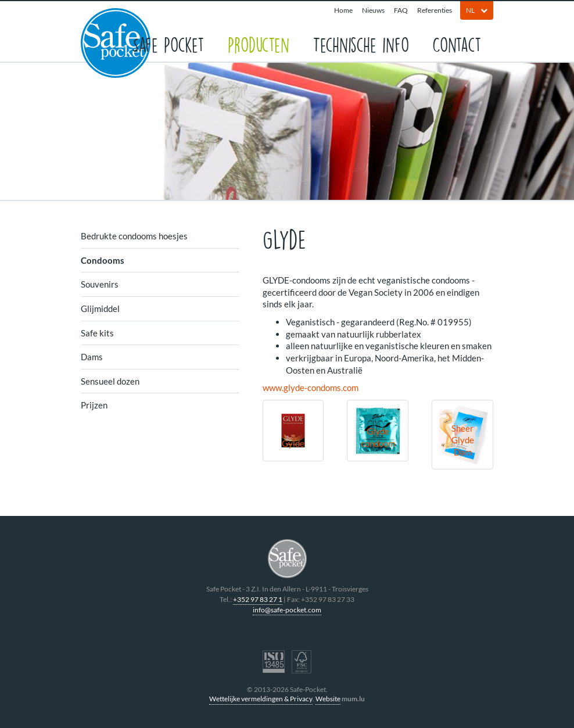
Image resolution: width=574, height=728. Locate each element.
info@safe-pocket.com (287, 610)
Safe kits (97, 333)
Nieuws (373, 10)
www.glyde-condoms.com (311, 388)
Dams (92, 357)
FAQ (401, 10)
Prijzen (94, 405)
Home (343, 10)
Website (328, 699)
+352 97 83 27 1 (258, 599)
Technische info (361, 44)
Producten (259, 44)
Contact (457, 44)
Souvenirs (100, 284)
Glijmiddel (100, 309)
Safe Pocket (168, 44)
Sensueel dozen (110, 381)
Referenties (435, 10)
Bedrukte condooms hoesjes (134, 236)
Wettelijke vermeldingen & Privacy (261, 699)
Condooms (103, 260)
